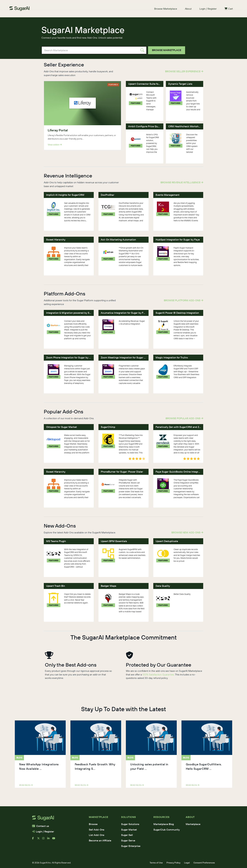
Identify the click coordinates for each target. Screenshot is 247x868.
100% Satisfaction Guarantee (158, 674)
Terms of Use (156, 863)
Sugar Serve (128, 840)
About (188, 9)
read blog (26, 785)
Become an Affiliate (100, 840)
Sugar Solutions (130, 824)
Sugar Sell (127, 835)
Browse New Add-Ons (187, 532)
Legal (187, 863)
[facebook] (35, 839)
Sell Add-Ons (97, 830)
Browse (93, 824)
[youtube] (55, 839)
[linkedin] (50, 839)
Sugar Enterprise (131, 846)
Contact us (41, 826)
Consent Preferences (204, 863)
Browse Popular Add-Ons (184, 418)
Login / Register (208, 9)
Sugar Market (129, 830)
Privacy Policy (173, 863)
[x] (40, 839)
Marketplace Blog (164, 824)
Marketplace (193, 824)
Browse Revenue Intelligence (182, 182)
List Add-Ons (97, 835)
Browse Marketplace (166, 9)
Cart (229, 9)
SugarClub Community (167, 830)
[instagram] (45, 839)
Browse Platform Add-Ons (184, 300)
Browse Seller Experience (184, 71)
